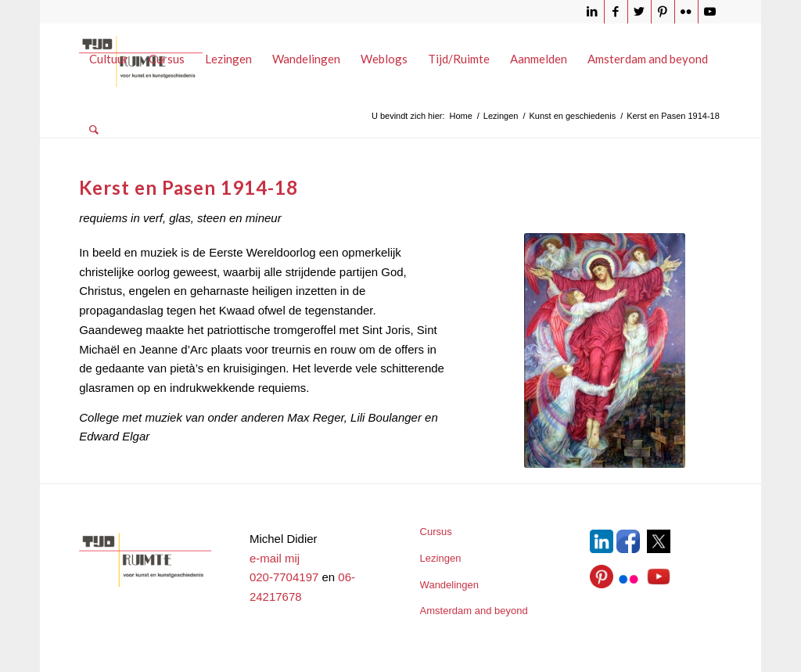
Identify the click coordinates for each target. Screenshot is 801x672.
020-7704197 (284, 577)
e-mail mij (275, 558)
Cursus (436, 532)
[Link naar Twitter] (639, 12)
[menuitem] (109, 59)
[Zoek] (94, 129)
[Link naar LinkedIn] (593, 12)
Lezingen (441, 558)
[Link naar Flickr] (686, 12)
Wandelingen (449, 585)
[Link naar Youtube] (710, 12)
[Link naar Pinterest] (663, 12)
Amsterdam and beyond (474, 611)
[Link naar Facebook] (616, 12)
